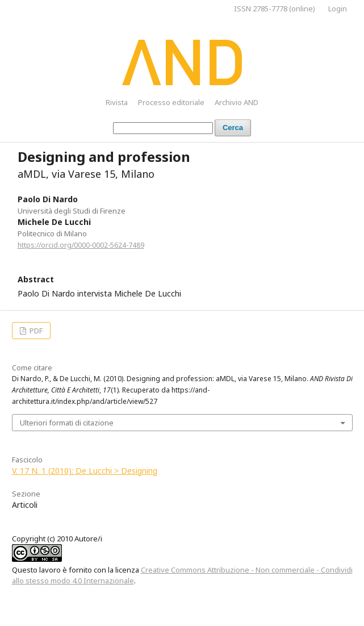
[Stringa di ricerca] (163, 128)
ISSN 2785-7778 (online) (275, 9)
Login (338, 9)
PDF (35, 331)
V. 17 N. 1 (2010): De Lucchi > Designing (85, 471)
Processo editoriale (171, 102)
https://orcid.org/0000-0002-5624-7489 (81, 245)
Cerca (233, 128)
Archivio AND (237, 102)
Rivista (117, 102)
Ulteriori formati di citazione (67, 423)
